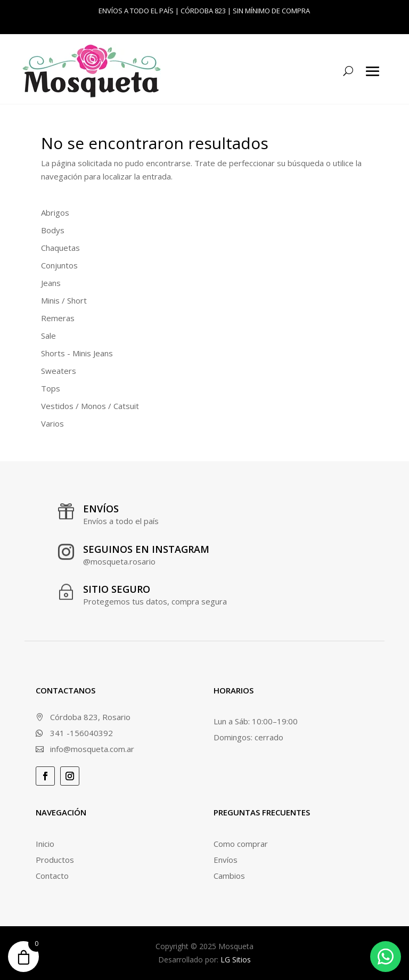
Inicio (45, 844)
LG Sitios (236, 959)
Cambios (229, 876)
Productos (55, 860)
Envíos (226, 860)
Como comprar (241, 844)
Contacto (52, 876)
